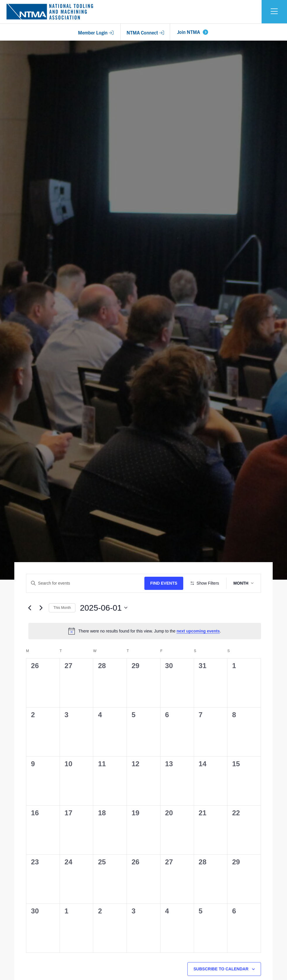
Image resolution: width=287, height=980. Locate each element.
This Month (62, 625)
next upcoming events (198, 648)
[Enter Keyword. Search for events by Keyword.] (86, 583)
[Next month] (41, 625)
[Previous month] (30, 625)
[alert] (145, 648)
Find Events (166, 583)
